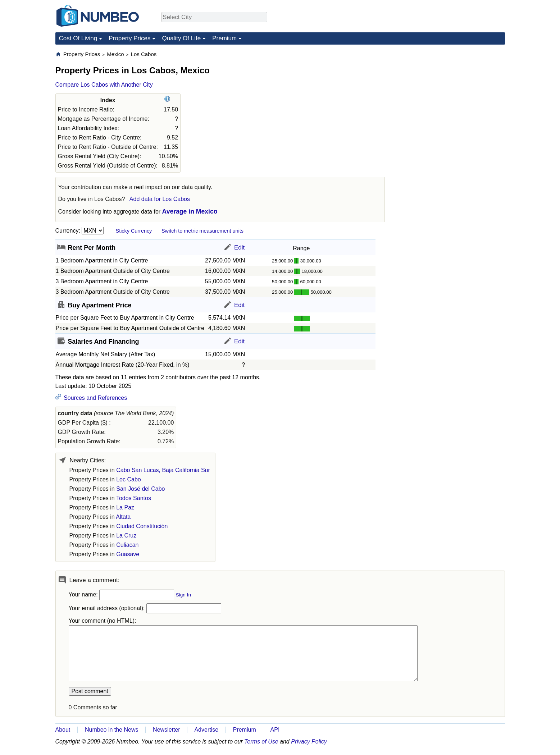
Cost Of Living (78, 38)
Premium (224, 38)
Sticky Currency (134, 231)
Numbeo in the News (112, 730)
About (63, 730)
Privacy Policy (309, 742)
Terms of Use (261, 742)
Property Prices (129, 38)
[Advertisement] (451, 96)
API (275, 730)
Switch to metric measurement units (202, 231)
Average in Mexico (190, 211)
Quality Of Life (181, 38)
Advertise (206, 730)
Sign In (183, 595)
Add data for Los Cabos (160, 199)
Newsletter (167, 730)
